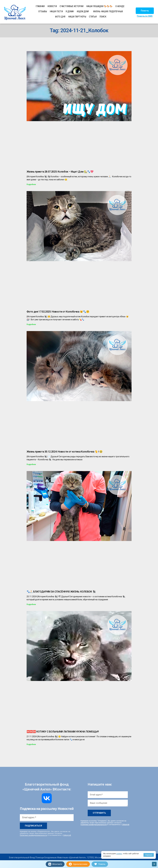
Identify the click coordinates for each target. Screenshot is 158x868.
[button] (145, 11)
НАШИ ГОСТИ (56, 11)
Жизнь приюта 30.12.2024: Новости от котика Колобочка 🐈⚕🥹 (65, 452)
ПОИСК (103, 17)
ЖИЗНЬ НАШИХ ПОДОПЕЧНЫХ (108, 11)
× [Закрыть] (154, 864)
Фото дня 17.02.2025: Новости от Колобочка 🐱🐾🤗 (58, 312)
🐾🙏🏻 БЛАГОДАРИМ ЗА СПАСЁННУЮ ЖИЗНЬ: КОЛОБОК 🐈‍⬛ (61, 592)
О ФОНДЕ (120, 6)
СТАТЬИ (93, 17)
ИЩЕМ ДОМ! (83, 11)
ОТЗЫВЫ (43, 11)
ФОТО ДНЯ (60, 17)
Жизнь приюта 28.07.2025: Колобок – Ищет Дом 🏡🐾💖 (60, 172)
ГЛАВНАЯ (40, 6)
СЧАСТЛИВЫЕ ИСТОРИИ (72, 6)
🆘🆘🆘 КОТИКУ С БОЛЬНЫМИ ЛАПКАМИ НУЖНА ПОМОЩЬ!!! (63, 732)
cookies (119, 854)
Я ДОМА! (70, 11)
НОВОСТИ (52, 6)
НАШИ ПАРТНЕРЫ (77, 17)
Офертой (67, 835)
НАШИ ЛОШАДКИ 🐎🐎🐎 (99, 6)
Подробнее (31, 184)
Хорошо (149, 855)
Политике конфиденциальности (33, 835)
